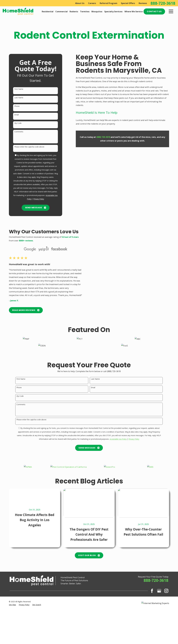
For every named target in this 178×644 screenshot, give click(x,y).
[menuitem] (12, 605)
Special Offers (128, 3)
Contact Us (154, 11)
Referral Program (109, 3)
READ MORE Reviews (23, 310)
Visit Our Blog (89, 555)
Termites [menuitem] (85, 11)
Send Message (36, 208)
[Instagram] (166, 591)
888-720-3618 (163, 3)
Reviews (143, 3)
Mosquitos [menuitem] (97, 11)
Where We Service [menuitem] (134, 11)
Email (17, 115)
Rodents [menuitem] (74, 11)
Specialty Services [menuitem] (113, 11)
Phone (17, 106)
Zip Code (18, 123)
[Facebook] (152, 591)
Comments (19, 132)
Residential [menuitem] (48, 11)
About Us (80, 3)
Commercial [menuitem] (61, 11)
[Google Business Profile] (159, 591)
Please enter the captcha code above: (29, 147)
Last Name (19, 98)
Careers (92, 3)
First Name (19, 89)
